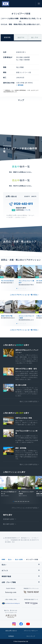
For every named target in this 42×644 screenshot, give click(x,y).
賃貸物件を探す (9, 519)
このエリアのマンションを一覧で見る (24, 295)
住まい (10, 560)
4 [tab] (22, 288)
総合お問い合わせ (11, 631)
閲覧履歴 (22, 4)
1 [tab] (17, 288)
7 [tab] (24, 501)
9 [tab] (27, 501)
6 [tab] (25, 288)
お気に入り (27, 4)
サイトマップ (31, 636)
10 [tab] (29, 501)
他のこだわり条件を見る (29, 401)
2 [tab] (19, 288)
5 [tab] (24, 288)
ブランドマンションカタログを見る (25, 508)
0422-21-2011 (21, 208)
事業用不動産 (6, 576)
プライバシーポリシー (31, 631)
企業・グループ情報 (9, 582)
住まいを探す (19, 560)
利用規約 (11, 636)
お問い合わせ (32, 4)
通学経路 (21, 85)
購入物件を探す (9, 524)
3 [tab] (20, 288)
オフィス (5, 571)
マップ (28, 210)
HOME (3, 560)
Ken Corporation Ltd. (6, 4)
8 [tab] (25, 501)
